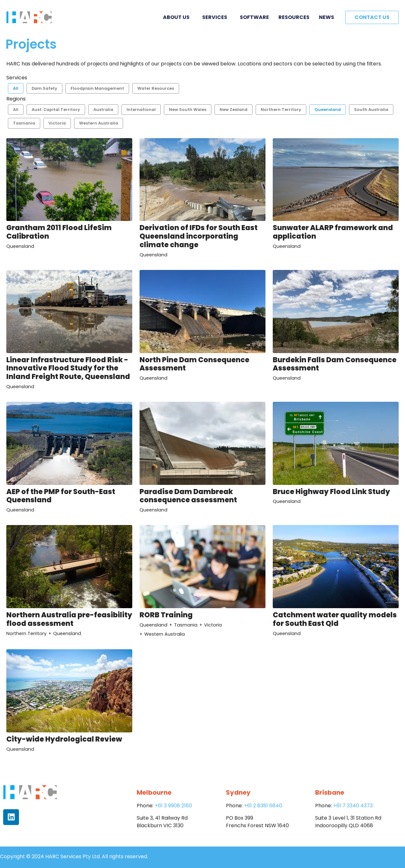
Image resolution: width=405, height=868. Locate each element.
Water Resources (156, 88)
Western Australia (99, 123)
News (327, 17)
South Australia (371, 110)
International (141, 110)
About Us (178, 17)
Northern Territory (281, 110)
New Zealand (234, 110)
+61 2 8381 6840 (263, 806)
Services (216, 17)
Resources (294, 17)
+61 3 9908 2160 (173, 806)
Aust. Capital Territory (56, 110)
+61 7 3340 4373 (353, 806)
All (16, 88)
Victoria (57, 123)
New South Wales (188, 110)
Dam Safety (44, 88)
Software (254, 17)
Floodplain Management (97, 88)
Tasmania (24, 123)
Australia (103, 110)
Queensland (328, 110)
